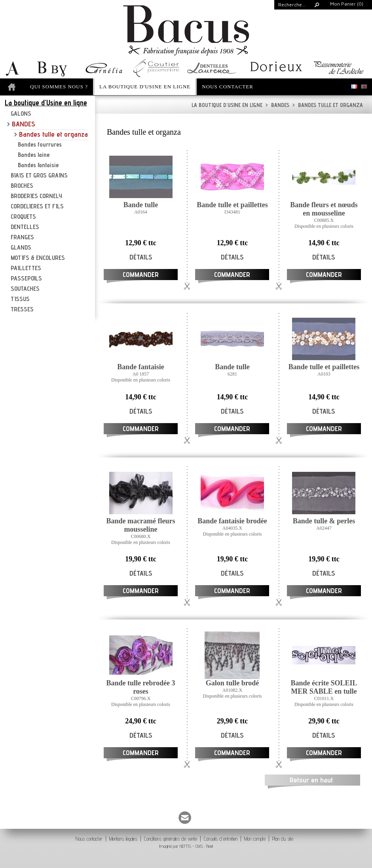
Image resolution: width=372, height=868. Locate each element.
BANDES (277, 105)
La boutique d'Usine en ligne (227, 105)
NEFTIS (185, 846)
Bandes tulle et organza (328, 105)
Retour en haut (311, 780)
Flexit (210, 846)
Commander (141, 274)
